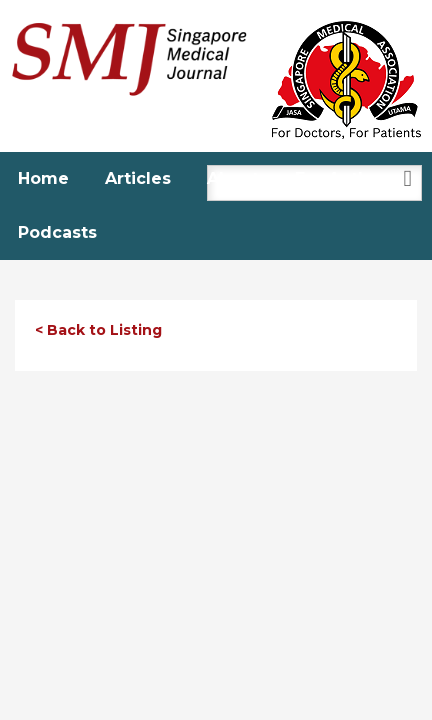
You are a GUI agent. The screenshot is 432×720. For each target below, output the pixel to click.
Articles (138, 178)
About (233, 178)
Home (43, 178)
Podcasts (57, 232)
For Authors (345, 178)
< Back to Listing (98, 330)
